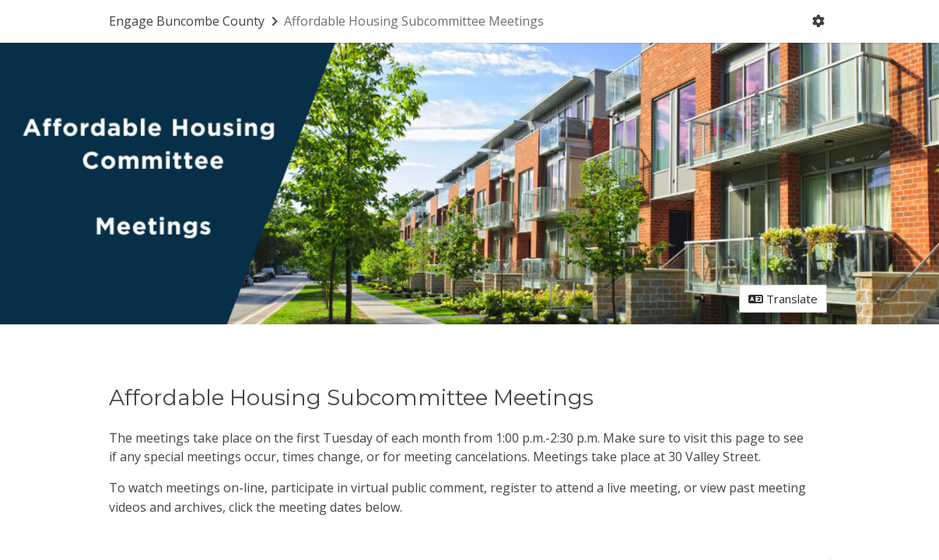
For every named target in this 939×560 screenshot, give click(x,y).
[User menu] (818, 22)
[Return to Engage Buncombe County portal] (195, 21)
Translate (783, 299)
